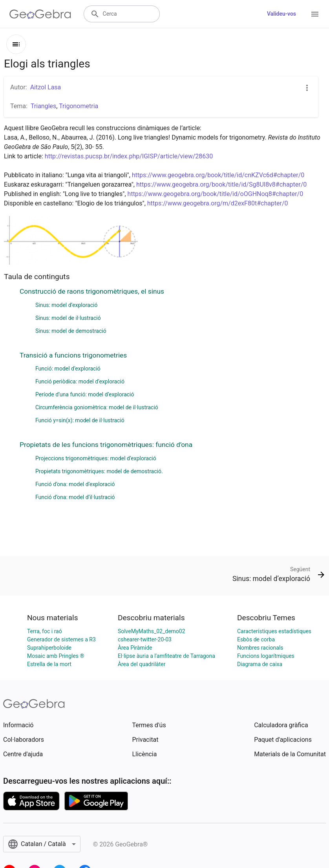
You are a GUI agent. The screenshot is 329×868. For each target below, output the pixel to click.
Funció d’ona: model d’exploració (75, 484)
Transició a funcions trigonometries (73, 355)
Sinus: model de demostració (71, 331)
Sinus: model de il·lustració (68, 318)
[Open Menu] (315, 14)
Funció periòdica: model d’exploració (80, 381)
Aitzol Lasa (46, 87)
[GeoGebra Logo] (40, 14)
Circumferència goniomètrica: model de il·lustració (97, 407)
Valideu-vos (281, 14)
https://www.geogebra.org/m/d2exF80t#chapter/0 (218, 203)
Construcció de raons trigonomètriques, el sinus (92, 291)
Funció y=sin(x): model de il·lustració (80, 420)
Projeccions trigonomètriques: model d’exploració (96, 458)
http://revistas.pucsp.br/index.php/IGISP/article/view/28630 (129, 156)
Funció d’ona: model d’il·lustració (75, 497)
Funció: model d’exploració (68, 369)
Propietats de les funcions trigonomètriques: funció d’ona (106, 445)
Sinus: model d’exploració (66, 305)
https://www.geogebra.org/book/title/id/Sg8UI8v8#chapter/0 (221, 184)
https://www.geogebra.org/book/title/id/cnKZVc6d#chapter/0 (218, 175)
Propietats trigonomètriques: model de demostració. (99, 471)
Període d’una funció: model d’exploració (85, 394)
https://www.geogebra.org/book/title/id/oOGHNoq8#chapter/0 (216, 194)
